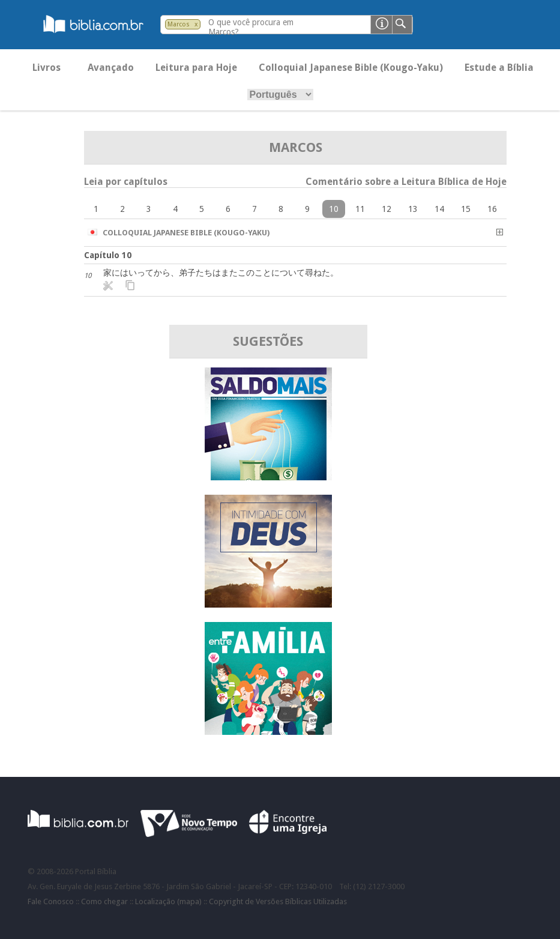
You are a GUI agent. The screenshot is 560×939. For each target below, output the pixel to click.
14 (439, 209)
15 (466, 209)
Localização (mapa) (168, 901)
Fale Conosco (51, 901)
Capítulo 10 (108, 255)
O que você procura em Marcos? (251, 27)
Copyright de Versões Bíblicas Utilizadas (278, 901)
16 (492, 209)
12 (387, 209)
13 (413, 209)
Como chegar (104, 901)
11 (360, 209)
